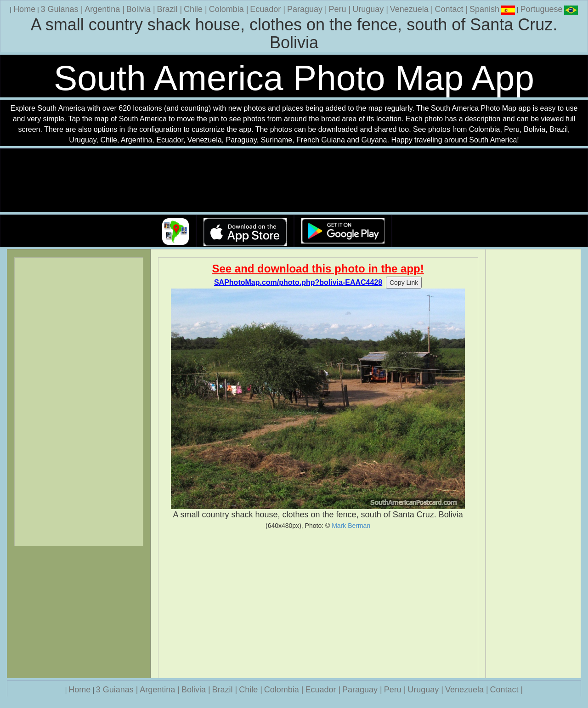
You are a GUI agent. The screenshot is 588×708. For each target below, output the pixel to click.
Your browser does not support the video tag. (294, 181)
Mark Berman (351, 526)
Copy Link (404, 283)
